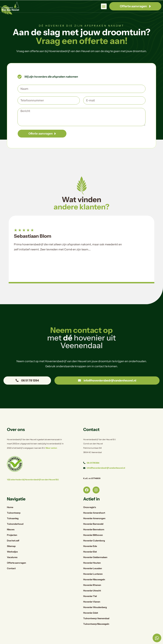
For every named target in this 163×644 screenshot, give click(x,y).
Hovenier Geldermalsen (95, 549)
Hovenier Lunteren (93, 566)
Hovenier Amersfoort (94, 504)
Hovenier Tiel (90, 588)
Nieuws (11, 521)
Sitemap (11, 538)
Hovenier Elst (90, 543)
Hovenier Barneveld (93, 516)
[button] (104, 6)
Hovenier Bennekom (94, 521)
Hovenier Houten (92, 554)
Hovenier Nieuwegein (94, 571)
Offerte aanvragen (16, 554)
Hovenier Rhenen (92, 577)
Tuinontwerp (14, 504)
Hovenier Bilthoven (93, 527)
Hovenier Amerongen (94, 510)
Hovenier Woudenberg (95, 599)
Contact (11, 560)
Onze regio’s (90, 499)
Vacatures (12, 549)
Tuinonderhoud (15, 516)
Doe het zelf (13, 532)
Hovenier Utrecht (92, 582)
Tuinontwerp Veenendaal (96, 610)
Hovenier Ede (90, 538)
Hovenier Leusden (93, 560)
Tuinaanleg (13, 510)
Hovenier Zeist (91, 604)
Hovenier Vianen (92, 593)
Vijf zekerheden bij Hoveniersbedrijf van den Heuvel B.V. (32, 471)
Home (10, 499)
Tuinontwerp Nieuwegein (96, 616)
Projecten (12, 527)
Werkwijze (12, 543)
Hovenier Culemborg (94, 532)
